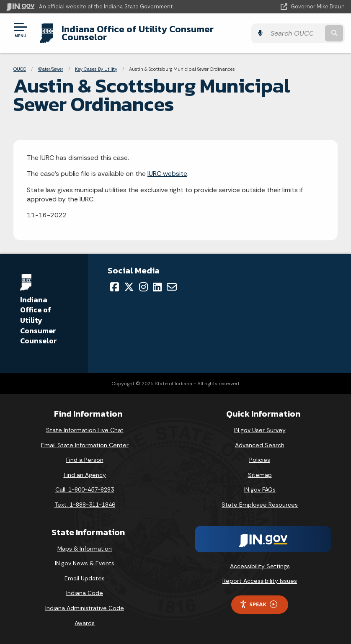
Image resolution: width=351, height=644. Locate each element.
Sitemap (260, 475)
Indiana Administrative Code (85, 608)
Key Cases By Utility (96, 69)
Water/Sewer (50, 69)
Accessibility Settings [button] (260, 566)
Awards (85, 623)
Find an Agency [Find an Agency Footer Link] (85, 475)
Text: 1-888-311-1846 (85, 505)
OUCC (20, 69)
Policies (260, 460)
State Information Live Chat (85, 430)
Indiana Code (85, 593)
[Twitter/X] (129, 287)
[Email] (172, 287)
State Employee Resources (260, 505)
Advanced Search (260, 445)
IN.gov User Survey (260, 430)
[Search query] (295, 33)
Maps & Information (85, 549)
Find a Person (85, 460)
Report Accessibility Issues (260, 581)
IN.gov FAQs (260, 489)
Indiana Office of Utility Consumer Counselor (138, 33)
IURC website (167, 174)
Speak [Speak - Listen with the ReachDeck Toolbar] (258, 604)
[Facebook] (115, 287)
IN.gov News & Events (85, 563)
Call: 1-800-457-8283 (85, 489)
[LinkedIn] (157, 287)
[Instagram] (143, 287)
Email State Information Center (85, 445)
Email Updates (85, 578)
